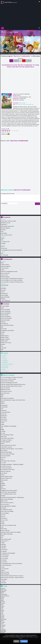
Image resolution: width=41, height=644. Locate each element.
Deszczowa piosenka (5, 412)
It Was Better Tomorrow (6, 447)
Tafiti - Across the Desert (6, 235)
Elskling (2, 430)
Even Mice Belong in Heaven (7, 435)
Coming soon (8, 259)
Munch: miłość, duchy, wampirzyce (8, 492)
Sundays (3, 543)
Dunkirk (2, 424)
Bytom (2, 593)
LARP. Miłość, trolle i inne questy (8, 461)
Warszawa (3, 631)
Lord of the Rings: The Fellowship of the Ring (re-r (12, 278)
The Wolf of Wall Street (6, 565)
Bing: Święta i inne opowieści (7, 398)
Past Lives (3, 515)
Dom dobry (3, 417)
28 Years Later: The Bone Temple (8, 221)
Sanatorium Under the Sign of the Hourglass (11, 532)
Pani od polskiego (5, 513)
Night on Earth (5, 366)
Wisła (2, 350)
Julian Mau (31, 104)
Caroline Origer (9, 35)
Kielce (2, 605)
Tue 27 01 (30, 61)
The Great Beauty (5, 555)
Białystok (3, 588)
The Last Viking (4, 558)
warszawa (11, 2)
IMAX (2, 327)
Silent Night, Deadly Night (7, 534)
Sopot (2, 624)
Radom (2, 618)
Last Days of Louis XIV (6, 466)
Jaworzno (3, 602)
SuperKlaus (3, 544)
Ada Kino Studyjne (5, 306)
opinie (25, 53)
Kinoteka (3, 332)
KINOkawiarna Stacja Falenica (7, 330)
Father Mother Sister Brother (7, 226)
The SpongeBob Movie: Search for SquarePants (11, 250)
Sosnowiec (3, 625)
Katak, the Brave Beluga (6, 452)
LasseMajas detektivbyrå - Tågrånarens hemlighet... (12, 464)
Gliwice (2, 600)
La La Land (4, 359)
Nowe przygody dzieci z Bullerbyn (8, 506)
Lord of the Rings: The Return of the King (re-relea (12, 282)
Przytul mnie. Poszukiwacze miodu (8, 525)
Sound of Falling (4, 295)
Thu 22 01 (14, 61)
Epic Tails (3, 433)
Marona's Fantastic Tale (6, 478)
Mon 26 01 (27, 61)
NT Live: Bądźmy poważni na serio (8, 494)
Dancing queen (4, 405)
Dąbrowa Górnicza (5, 596)
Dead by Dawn (4, 407)
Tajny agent (4, 546)
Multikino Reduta (5, 337)
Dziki (2, 253)
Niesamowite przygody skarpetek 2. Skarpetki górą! (12, 497)
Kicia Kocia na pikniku (6, 456)
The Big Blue (5, 361)
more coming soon (6, 301)
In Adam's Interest (5, 265)
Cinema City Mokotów (6, 317)
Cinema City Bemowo (6, 311)
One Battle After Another (6, 510)
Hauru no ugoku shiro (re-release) (8, 445)
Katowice (3, 603)
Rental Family (4, 233)
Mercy (2, 263)
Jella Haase (18, 104)
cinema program (7, 53)
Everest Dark (4, 437)
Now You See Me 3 (5, 504)
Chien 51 (3, 247)
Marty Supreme (4, 294)
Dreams (3, 238)
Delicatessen (5, 362)
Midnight (3, 483)
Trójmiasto (3, 630)
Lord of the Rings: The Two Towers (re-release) (11, 280)
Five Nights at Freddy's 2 (6, 440)
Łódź (2, 609)
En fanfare (3, 243)
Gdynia (2, 599)
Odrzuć (16, 641)
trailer (22, 53)
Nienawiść (3, 496)
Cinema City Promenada (6, 318)
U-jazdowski (4, 348)
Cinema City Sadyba (5, 320)
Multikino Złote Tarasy (6, 343)
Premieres (7, 217)
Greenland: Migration (5, 228)
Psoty (2, 231)
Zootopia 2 (3, 581)
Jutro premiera (5, 368)
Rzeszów (3, 622)
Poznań (3, 616)
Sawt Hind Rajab (5, 285)
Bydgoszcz (3, 591)
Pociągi (2, 522)
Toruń (2, 628)
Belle (2, 397)
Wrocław (3, 632)
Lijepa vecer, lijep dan (6, 266)
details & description (16, 53)
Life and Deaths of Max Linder (8, 470)
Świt (2, 346)
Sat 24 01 (21, 61)
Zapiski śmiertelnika (5, 297)
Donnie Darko (4, 419)
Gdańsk (3, 597)
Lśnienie (4, 369)
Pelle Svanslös (4, 518)
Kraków (2, 606)
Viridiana (3, 570)
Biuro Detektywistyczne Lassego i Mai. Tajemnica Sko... (13, 400)
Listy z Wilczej (4, 473)
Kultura (2, 334)
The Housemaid (4, 255)
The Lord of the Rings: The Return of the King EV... (12, 377)
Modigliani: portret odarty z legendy (9, 490)
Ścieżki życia (3, 583)
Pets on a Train (4, 275)
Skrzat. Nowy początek (6, 539)
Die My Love (4, 414)
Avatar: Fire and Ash (5, 388)
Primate (3, 292)
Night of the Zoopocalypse (7, 499)
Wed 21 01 (11, 61)
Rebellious (3, 299)
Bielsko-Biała (4, 590)
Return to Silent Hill (5, 273)
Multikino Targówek (5, 339)
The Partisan (4, 560)
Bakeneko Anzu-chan (5, 223)
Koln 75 (2, 459)
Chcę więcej (3, 288)
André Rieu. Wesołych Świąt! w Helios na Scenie (11, 386)
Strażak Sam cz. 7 (5, 541)
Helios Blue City (4, 323)
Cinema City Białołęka (6, 313)
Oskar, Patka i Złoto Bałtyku (7, 511)
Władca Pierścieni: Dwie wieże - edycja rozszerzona (12, 577)
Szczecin (3, 627)
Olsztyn (2, 610)
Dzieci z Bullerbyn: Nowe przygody (8, 426)
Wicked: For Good (5, 572)
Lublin (2, 608)
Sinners (2, 536)
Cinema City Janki (5, 315)
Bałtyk (2, 395)
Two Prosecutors (5, 268)
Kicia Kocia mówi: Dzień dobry (8, 454)
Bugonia (3, 402)
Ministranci (3, 485)
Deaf (2, 240)
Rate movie (7, 132)
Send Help (3, 290)
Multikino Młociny (5, 336)
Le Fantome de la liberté (7, 364)
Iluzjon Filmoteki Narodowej (7, 325)
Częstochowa (4, 594)
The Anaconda (4, 550)
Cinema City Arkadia (5, 310)
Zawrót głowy (4, 579)
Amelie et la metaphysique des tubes (9, 272)
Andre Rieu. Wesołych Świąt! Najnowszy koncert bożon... (13, 384)
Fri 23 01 (18, 61)
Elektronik (3, 322)
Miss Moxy (3, 230)
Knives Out (4, 355)
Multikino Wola (4, 341)
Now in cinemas (9, 375)
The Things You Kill (5, 242)
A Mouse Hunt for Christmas (7, 381)
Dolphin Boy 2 (4, 225)
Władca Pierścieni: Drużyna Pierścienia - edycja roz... (12, 576)
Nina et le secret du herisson (7, 503)
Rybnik (2, 621)
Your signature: (4, 203)
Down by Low (5, 371)
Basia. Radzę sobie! (5, 393)
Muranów (3, 344)
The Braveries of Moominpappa (8, 553)
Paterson (4, 357)
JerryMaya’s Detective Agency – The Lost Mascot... (12, 449)
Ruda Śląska (3, 619)
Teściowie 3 (3, 548)
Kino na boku (4, 329)
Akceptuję (24, 641)
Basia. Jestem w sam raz (6, 391)
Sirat (2, 537)
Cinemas (6, 304)
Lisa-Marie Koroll (25, 104)
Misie (2, 487)
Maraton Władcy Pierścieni (7, 477)
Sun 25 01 (24, 61)
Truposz (3, 567)
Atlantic (3, 308)
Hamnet (3, 270)
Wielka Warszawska (5, 277)
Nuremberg (3, 508)
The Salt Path (4, 248)
